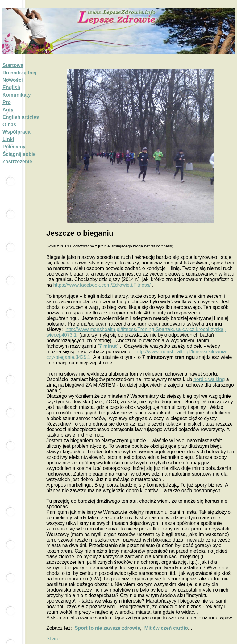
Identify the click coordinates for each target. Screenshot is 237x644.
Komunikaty (17, 95)
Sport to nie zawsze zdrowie (107, 628)
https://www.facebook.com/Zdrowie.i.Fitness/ (102, 285)
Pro (7, 102)
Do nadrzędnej (19, 73)
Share (53, 639)
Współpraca (17, 132)
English (11, 87)
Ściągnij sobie (19, 154)
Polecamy (14, 147)
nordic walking (209, 379)
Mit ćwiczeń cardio (166, 628)
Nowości (13, 80)
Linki (8, 139)
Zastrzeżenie (17, 162)
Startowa (13, 65)
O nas (9, 125)
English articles (21, 117)
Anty (8, 110)
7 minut (108, 346)
